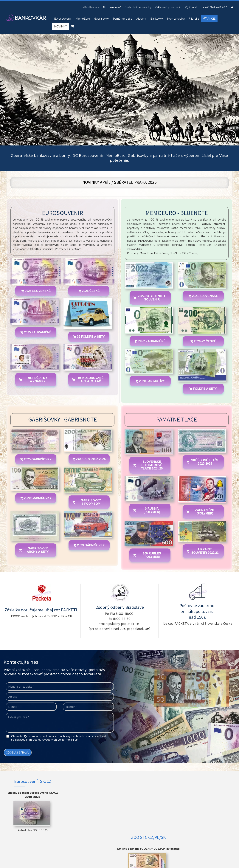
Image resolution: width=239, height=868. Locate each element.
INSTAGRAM (211, 799)
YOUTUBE (211, 805)
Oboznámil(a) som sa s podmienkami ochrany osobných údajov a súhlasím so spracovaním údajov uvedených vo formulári (60, 738)
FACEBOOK (211, 793)
